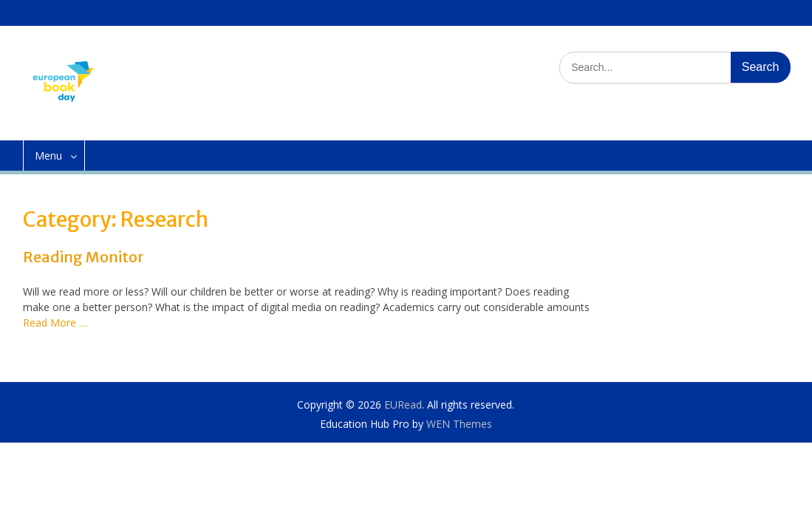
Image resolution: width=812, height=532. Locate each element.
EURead (403, 405)
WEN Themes (459, 424)
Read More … (55, 323)
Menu (48, 156)
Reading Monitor (83, 257)
